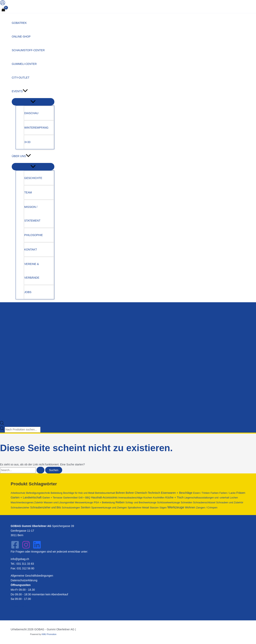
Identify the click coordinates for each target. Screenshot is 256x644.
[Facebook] (15, 548)
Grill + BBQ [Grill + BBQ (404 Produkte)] (84, 498)
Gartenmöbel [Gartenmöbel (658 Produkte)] (70, 498)
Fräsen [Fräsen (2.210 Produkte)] (241, 493)
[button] (33, 91)
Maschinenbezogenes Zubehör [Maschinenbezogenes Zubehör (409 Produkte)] (27, 503)
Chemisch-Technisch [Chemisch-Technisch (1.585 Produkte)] (147, 493)
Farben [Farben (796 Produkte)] (215, 493)
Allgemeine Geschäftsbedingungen (32, 576)
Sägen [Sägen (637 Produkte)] (163, 508)
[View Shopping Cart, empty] (3, 10)
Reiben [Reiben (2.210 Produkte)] (120, 502)
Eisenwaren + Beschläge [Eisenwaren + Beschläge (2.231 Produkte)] (177, 493)
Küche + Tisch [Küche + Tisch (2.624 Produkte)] (174, 497)
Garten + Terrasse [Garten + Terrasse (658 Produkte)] (52, 498)
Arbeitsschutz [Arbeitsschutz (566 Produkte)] (18, 493)
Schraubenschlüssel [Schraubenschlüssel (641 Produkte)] (204, 502)
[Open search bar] (2, 424)
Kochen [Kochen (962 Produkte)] (148, 498)
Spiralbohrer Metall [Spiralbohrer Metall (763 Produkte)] (138, 508)
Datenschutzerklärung (24, 580)
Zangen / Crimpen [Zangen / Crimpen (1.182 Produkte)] (207, 508)
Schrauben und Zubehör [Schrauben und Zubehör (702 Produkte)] (230, 502)
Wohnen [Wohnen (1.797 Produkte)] (190, 507)
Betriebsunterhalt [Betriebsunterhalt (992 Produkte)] (105, 493)
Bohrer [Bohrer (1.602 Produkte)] (130, 493)
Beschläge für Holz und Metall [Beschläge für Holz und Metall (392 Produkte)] (79, 493)
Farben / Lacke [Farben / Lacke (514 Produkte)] (228, 493)
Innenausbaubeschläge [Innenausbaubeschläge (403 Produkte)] (131, 498)
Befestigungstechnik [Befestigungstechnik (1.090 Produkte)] (38, 493)
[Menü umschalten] (33, 102)
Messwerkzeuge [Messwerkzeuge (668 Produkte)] (84, 502)
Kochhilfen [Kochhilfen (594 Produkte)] (159, 498)
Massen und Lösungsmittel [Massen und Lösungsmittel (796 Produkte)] (59, 502)
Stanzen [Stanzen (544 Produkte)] (154, 508)
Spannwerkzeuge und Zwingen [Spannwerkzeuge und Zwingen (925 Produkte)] (109, 508)
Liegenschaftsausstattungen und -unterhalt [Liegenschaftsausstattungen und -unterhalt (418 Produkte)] (207, 498)
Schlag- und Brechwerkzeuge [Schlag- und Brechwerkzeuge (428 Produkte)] (141, 503)
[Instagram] (26, 548)
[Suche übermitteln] (40, 470)
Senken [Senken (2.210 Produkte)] (86, 507)
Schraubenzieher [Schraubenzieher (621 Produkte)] (20, 508)
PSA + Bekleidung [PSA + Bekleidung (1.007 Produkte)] (104, 502)
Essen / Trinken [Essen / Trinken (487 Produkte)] (202, 493)
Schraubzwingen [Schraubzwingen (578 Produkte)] (71, 508)
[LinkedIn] (37, 548)
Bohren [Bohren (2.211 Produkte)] (120, 493)
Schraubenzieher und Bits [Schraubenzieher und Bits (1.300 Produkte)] (46, 508)
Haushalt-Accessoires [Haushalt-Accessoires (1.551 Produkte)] (104, 497)
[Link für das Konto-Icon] (3, 3)
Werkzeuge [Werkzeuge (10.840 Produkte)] (176, 507)
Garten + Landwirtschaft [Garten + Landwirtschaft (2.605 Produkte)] (26, 497)
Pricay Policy (19, 606)
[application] (25, 91)
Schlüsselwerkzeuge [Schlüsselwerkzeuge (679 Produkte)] (168, 502)
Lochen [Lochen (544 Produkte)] (234, 498)
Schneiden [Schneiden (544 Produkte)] (186, 503)
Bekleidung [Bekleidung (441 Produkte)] (57, 493)
